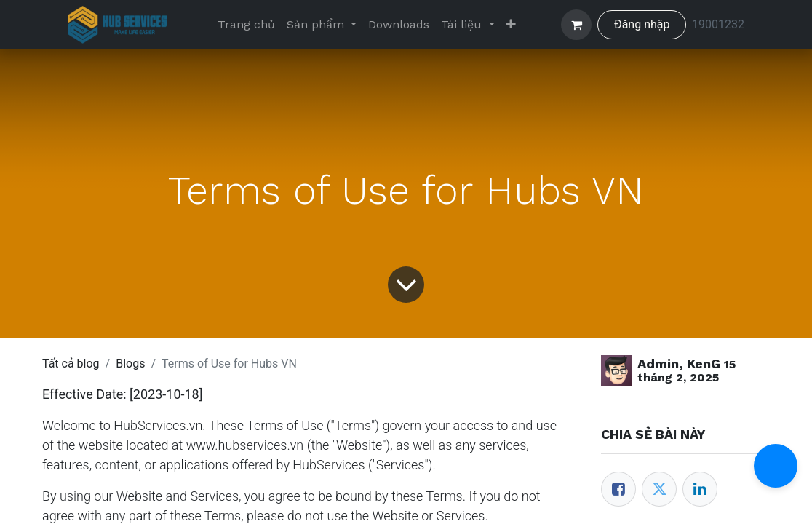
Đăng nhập (642, 24)
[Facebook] (618, 489)
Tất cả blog (71, 364)
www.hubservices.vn (245, 445)
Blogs (130, 364)
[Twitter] (659, 489)
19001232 (718, 24)
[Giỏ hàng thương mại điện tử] (576, 25)
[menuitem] (246, 25)
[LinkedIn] (700, 489)
